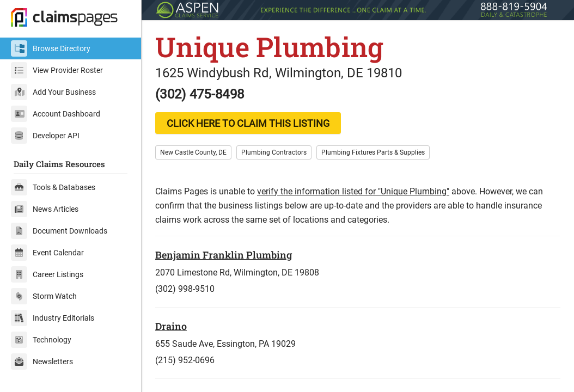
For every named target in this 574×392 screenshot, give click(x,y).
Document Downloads (59, 231)
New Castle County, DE (193, 152)
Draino (171, 326)
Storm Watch (44, 296)
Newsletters (42, 362)
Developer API (45, 136)
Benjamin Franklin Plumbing (224, 255)
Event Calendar (47, 253)
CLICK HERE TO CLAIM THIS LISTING (248, 123)
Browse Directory (51, 48)
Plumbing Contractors (274, 152)
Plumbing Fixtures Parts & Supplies (373, 152)
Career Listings (47, 274)
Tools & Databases (53, 187)
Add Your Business (53, 92)
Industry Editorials (53, 318)
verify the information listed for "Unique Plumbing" (353, 191)
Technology (41, 340)
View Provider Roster (57, 70)
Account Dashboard (56, 114)
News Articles (45, 209)
